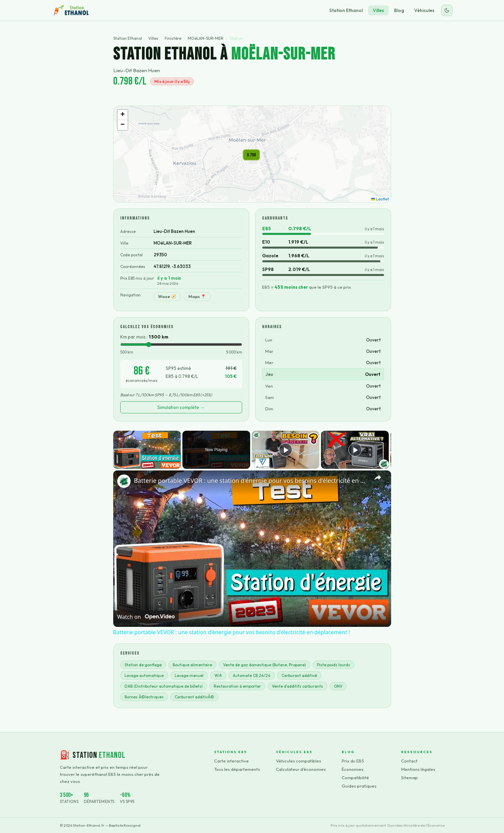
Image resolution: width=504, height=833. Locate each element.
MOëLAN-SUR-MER (206, 38)
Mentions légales (418, 769)
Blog (399, 10)
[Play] (286, 450)
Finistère (173, 38)
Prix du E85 (353, 761)
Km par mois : (144, 337)
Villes (378, 10)
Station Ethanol (346, 10)
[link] (124, 481)
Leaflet (380, 199)
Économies (353, 769)
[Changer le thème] (447, 10)
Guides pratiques (359, 786)
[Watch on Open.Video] (146, 617)
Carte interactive (231, 761)
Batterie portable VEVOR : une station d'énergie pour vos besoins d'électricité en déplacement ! (251, 480)
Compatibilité (355, 778)
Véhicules (424, 10)
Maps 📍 (197, 296)
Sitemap (409, 778)
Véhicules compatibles (298, 761)
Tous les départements (237, 769)
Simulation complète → (181, 407)
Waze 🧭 (167, 296)
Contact (409, 761)
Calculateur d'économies (301, 769)
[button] (251, 155)
